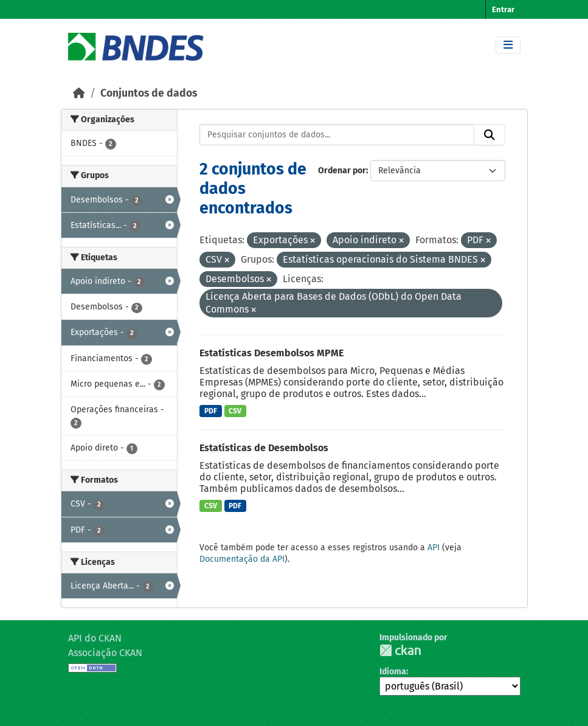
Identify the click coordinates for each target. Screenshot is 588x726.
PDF (211, 411)
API (434, 548)
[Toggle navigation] (508, 45)
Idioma (393, 672)
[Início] (79, 93)
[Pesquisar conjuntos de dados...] (337, 135)
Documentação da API (242, 559)
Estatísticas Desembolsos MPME (272, 353)
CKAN (400, 650)
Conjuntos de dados (149, 93)
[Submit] (489, 135)
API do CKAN (95, 638)
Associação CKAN (105, 653)
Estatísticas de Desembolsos (264, 448)
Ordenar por (342, 171)
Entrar (503, 9)
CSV (235, 411)
